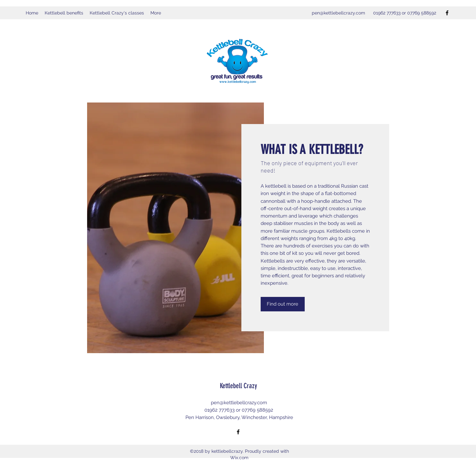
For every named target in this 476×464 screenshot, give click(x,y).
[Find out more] (283, 304)
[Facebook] (447, 13)
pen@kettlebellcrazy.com (338, 13)
